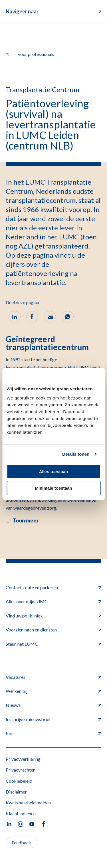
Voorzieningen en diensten (53, 630)
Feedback (21, 842)
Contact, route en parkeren (53, 587)
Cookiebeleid (19, 781)
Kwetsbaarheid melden (28, 803)
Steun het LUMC (53, 644)
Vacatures (53, 677)
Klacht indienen (21, 813)
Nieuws (53, 705)
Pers (53, 733)
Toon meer (26, 520)
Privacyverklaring (23, 759)
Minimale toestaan (53, 488)
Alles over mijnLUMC (53, 601)
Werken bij (53, 691)
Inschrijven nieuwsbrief (53, 719)
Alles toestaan (54, 472)
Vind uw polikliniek (53, 616)
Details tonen (76, 454)
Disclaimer (16, 792)
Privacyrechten (21, 770)
